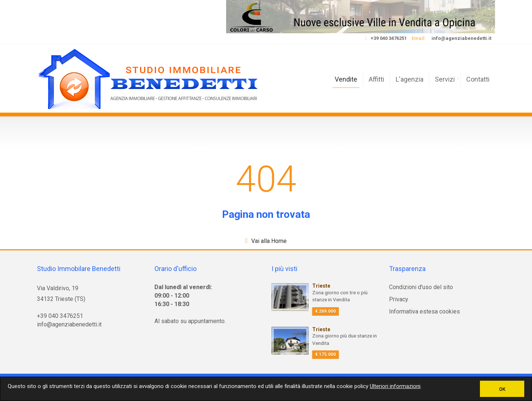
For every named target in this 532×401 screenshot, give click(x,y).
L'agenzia (410, 79)
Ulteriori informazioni (395, 386)
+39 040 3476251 (389, 38)
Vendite (346, 79)
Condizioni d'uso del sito (421, 287)
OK (502, 389)
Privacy (399, 299)
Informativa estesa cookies (424, 311)
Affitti (376, 79)
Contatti (478, 79)
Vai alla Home (269, 241)
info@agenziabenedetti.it (461, 38)
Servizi (445, 79)
